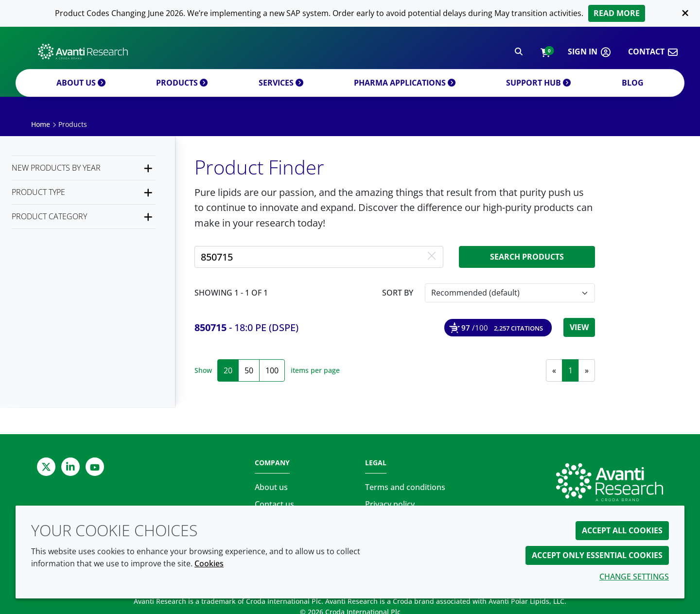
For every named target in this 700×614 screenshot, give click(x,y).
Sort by (398, 293)
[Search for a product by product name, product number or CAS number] (319, 257)
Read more (617, 13)
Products (182, 94)
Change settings (634, 577)
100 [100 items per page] (272, 370)
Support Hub (538, 94)
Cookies (209, 563)
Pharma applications (405, 94)
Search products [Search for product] (527, 257)
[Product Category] (84, 217)
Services (281, 94)
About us (81, 94)
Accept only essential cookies (597, 555)
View (579, 327)
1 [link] (570, 370)
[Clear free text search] (432, 257)
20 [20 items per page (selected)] (228, 370)
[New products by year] (84, 168)
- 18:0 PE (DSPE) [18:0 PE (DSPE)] (246, 327)
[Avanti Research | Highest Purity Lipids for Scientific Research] (83, 54)
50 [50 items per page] (249, 370)
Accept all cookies (622, 530)
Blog (633, 94)
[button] (545, 54)
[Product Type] (84, 192)
